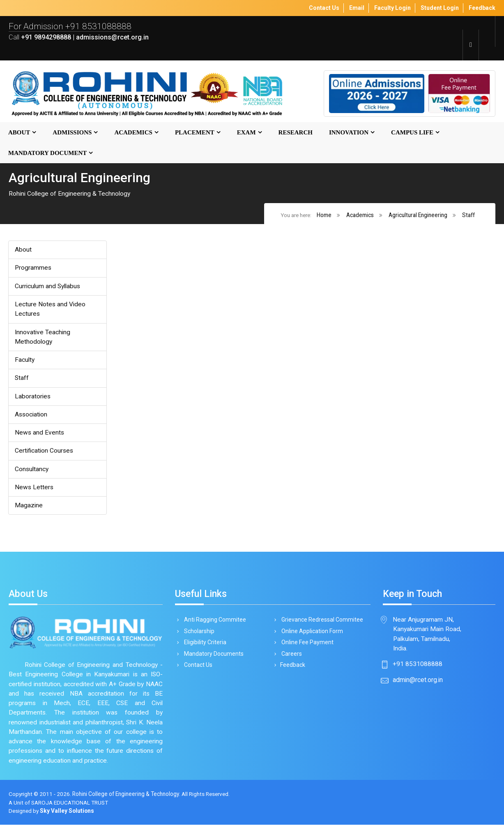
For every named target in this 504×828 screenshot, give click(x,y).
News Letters (35, 489)
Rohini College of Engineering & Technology (127, 797)
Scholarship (198, 634)
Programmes (33, 268)
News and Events (40, 434)
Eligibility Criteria (204, 645)
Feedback (292, 669)
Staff (468, 215)
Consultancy (32, 471)
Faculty (25, 361)
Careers (290, 657)
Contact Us (197, 669)
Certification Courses (44, 452)
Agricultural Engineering (418, 215)
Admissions (72, 133)
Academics (133, 133)
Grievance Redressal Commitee (321, 622)
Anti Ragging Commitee (214, 622)
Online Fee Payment (306, 645)
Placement (195, 133)
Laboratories (33, 397)
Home (324, 215)
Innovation (349, 133)
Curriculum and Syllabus (48, 287)
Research (296, 133)
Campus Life (412, 133)
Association (31, 416)
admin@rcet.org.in (418, 682)
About (19, 133)
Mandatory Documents (212, 657)
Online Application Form (311, 634)
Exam (246, 133)
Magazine (29, 507)
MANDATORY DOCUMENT (47, 153)
